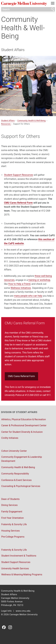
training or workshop (39, 280)
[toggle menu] (53, 4)
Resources (6, 124)
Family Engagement (12, 512)
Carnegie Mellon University (24, 4)
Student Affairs (13, 50)
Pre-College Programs (13, 537)
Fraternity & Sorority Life (14, 524)
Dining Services (9, 505)
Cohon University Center (14, 451)
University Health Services (15, 568)
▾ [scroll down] (1, 86)
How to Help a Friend (19, 284)
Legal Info (6, 611)
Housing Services (11, 531)
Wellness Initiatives (21, 288)
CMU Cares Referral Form (18, 203)
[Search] (28, 9)
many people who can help (28, 296)
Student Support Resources (19, 175)
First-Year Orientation (13, 518)
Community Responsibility (15, 474)
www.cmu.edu (23, 611)
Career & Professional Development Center (24, 425)
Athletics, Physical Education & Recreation (24, 419)
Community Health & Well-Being (23, 28)
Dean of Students (11, 499)
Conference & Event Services (17, 480)
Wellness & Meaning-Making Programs (22, 575)
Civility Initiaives (10, 438)
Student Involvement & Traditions (19, 556)
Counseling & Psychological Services (21, 486)
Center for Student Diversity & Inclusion (22, 432)
